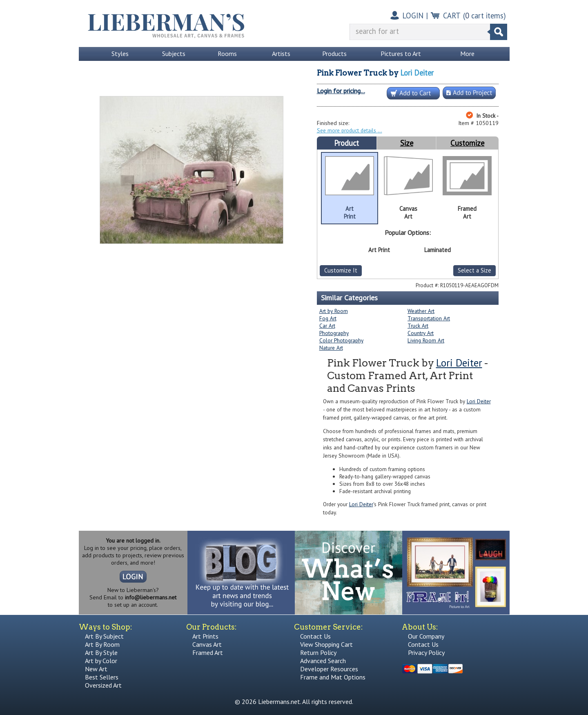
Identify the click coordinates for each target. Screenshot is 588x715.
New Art (96, 669)
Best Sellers (102, 677)
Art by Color (101, 661)
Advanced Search (323, 661)
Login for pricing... (341, 91)
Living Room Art (426, 340)
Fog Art (328, 318)
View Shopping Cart (326, 644)
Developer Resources (329, 669)
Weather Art (421, 311)
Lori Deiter (417, 73)
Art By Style (101, 652)
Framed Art (208, 652)
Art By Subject (104, 636)
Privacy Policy (426, 652)
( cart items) (484, 16)
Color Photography (341, 340)
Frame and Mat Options (333, 677)
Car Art (327, 326)
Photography (334, 333)
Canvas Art (207, 644)
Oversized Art (103, 685)
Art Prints (205, 636)
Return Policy (318, 652)
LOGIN (413, 16)
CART (452, 16)
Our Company (426, 636)
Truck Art (418, 326)
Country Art (421, 333)
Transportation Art (429, 318)
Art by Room (334, 311)
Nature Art (331, 348)
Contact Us (315, 636)
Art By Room (102, 644)
